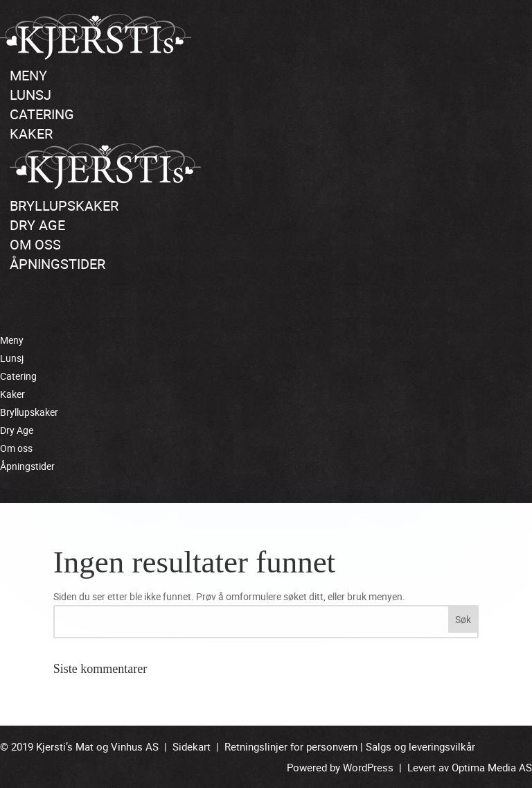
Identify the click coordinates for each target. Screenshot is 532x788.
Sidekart (192, 746)
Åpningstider (57, 264)
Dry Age (37, 225)
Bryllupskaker (64, 205)
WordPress (368, 767)
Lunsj (30, 95)
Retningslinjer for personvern (291, 746)
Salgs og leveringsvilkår (420, 746)
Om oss (35, 244)
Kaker (31, 133)
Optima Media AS (492, 767)
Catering (42, 114)
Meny (28, 75)
